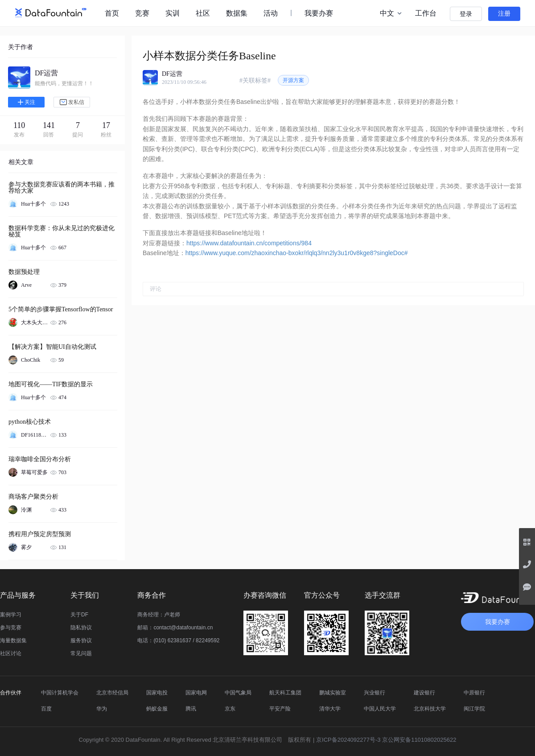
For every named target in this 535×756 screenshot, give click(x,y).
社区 (203, 13)
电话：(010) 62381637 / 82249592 (178, 640)
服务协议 (81, 640)
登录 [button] (466, 14)
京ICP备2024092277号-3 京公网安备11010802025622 (386, 740)
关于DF (79, 615)
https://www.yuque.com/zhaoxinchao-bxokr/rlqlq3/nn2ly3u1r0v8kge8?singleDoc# (297, 253)
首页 (112, 13)
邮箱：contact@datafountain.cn (175, 628)
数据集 (237, 13)
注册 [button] (504, 14)
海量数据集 (13, 640)
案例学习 (11, 615)
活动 (271, 13)
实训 (173, 13)
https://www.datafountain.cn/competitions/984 (249, 243)
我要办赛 (319, 13)
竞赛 (142, 13)
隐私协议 (81, 628)
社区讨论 (11, 653)
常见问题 (81, 653)
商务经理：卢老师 (159, 615)
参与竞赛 (11, 628)
